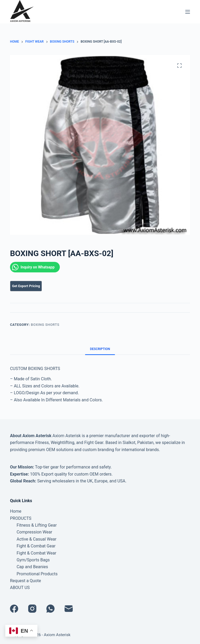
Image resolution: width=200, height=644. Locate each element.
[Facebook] (14, 609)
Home (16, 511)
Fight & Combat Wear (36, 553)
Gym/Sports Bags (33, 560)
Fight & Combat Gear (36, 546)
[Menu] (188, 12)
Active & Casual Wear (36, 539)
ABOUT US (20, 588)
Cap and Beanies (32, 567)
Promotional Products (37, 574)
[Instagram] (32, 609)
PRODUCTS (21, 518)
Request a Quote (26, 581)
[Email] (69, 609)
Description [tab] (100, 349)
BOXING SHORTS (45, 325)
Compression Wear (34, 532)
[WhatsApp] (50, 609)
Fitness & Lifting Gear (37, 525)
